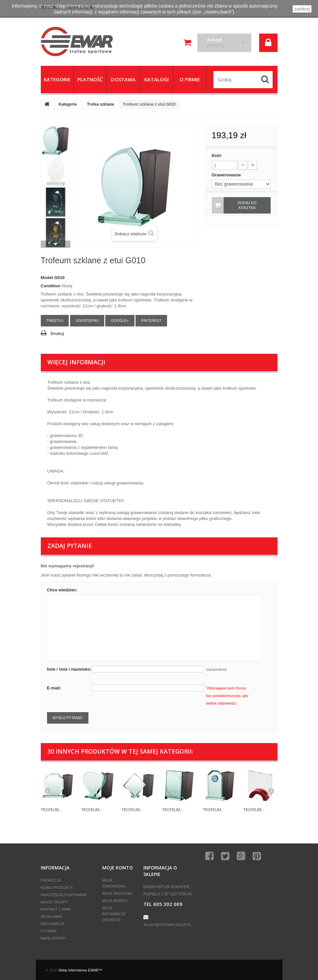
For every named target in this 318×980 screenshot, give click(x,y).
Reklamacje (53, 924)
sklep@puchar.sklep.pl (168, 925)
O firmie (49, 931)
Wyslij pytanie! (68, 718)
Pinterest (151, 321)
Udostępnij (87, 321)
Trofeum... (51, 810)
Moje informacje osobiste (114, 914)
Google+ (120, 321)
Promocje (51, 880)
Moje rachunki (117, 893)
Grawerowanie (227, 175)
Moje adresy (115, 901)
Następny (56, 244)
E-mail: (54, 688)
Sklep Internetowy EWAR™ (80, 970)
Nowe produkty (57, 888)
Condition (51, 286)
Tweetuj (55, 321)
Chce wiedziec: (62, 590)
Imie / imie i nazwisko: (69, 669)
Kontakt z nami (56, 909)
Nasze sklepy (54, 902)
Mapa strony (54, 938)
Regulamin (51, 916)
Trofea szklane (101, 104)
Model (47, 278)
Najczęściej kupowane (64, 895)
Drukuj (57, 334)
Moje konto (118, 868)
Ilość (217, 155)
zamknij (302, 9)
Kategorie (68, 104)
